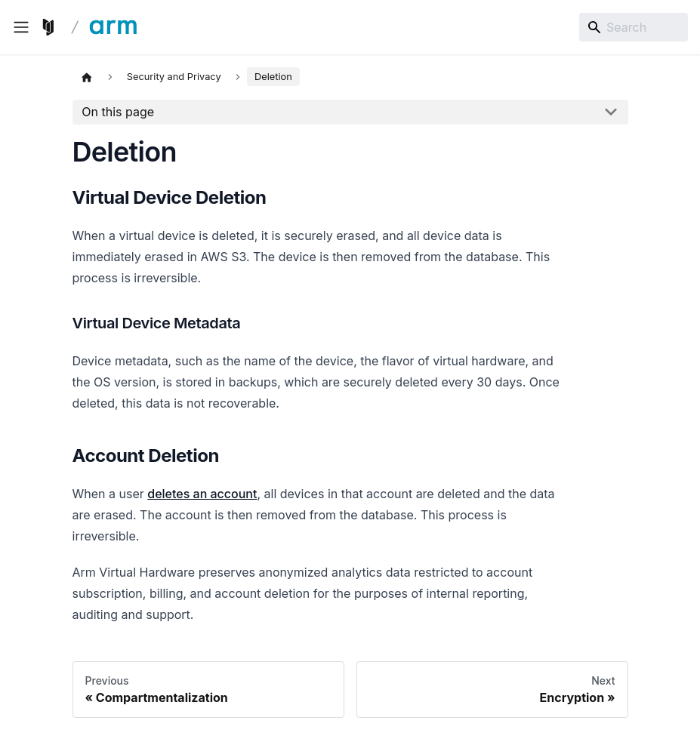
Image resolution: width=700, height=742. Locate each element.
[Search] (634, 27)
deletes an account (202, 494)
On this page (118, 112)
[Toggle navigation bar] (21, 27)
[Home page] (87, 77)
